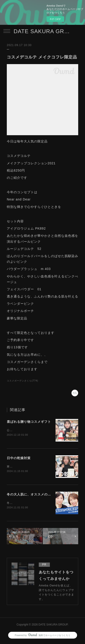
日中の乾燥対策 (19, 458)
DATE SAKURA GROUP (42, 31)
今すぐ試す (55, 19)
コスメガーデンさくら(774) (22, 381)
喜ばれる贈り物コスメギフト (29, 422)
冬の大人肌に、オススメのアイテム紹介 (37, 495)
